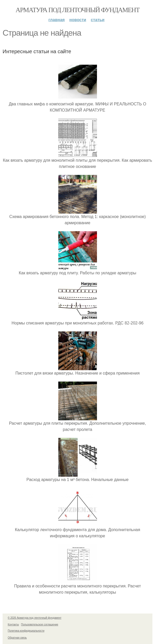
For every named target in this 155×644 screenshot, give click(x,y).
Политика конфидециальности (26, 631)
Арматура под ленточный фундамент (78, 10)
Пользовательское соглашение (40, 624)
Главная (57, 20)
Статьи (98, 20)
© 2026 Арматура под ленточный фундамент (35, 618)
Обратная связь (17, 638)
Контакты (13, 624)
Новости (78, 20)
